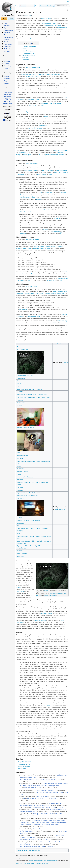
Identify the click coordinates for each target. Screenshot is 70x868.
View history (51, 6)
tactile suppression (39, 246)
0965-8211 (54, 779)
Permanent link (8, 98)
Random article (8, 49)
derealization (36, 74)
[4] (48, 116)
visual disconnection (62, 170)
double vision (49, 193)
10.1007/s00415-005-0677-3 (35, 799)
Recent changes (8, 66)
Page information (8, 100)
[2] (46, 116)
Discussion (22, 6)
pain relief (60, 246)
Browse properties (8, 103)
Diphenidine (20, 556)
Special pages (8, 95)
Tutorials (6, 42)
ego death (57, 74)
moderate (44, 103)
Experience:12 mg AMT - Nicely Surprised (29, 493)
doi (21, 779)
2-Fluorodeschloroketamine (25, 477)
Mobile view (45, 864)
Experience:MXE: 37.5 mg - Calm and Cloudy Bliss (32, 395)
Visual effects (22, 769)
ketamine (31, 106)
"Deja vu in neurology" (42, 797)
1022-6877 (46, 840)
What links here (8, 91)
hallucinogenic (27, 155)
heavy (60, 172)
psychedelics (49, 155)
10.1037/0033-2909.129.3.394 (49, 792)
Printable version (8, 96)
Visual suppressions (24, 764)
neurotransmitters (62, 28)
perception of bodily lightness (42, 249)
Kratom (19, 466)
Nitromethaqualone (22, 472)
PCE (18, 386)
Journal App (7, 51)
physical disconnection (34, 317)
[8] (54, 154)
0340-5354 (54, 799)
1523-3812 (61, 807)
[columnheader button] (34, 344)
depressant (21, 280)
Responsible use (8, 44)
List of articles (7, 47)
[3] (47, 116)
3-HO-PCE (20, 392)
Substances (7, 26)
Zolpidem (20, 453)
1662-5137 (50, 846)
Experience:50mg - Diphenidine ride (27, 496)
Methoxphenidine (22, 554)
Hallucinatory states (24, 766)
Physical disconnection (32, 240)
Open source (7, 68)
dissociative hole (44, 210)
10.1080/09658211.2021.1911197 (34, 779)
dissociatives (20, 157)
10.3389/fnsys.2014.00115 (32, 846)
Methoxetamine (21, 381)
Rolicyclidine (20, 523)
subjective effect (46, 19)
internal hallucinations (27, 212)
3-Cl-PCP (20, 406)
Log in (67, 2)
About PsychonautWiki (29, 864)
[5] (63, 118)
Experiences (7, 28)
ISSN (47, 779)
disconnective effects (31, 170)
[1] (45, 116)
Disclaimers (38, 864)
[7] (40, 154)
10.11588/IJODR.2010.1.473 (33, 788)
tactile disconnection (33, 99)
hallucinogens (52, 23)
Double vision (23, 310)
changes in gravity (41, 620)
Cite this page (8, 102)
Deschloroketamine (22, 349)
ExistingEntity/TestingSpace (25, 375)
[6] (27, 152)
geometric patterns (47, 613)
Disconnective (36, 850)
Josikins (65, 362)
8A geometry (47, 705)
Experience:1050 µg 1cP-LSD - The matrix (29, 389)
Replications (7, 33)
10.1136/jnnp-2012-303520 (40, 814)
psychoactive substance (35, 128)
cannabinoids (59, 155)
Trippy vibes (7, 81)
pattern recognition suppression (34, 294)
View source (43, 6)
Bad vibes (6, 83)
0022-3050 (58, 814)
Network (6, 76)
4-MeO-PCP (20, 400)
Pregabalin (20, 480)
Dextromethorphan (22, 456)
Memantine (20, 551)
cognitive (45, 170)
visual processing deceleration (55, 294)
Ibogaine (19, 474)
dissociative (45, 23)
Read (37, 6)
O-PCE (19, 384)
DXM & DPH (20, 490)
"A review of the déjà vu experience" (44, 790)
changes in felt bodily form (24, 249)
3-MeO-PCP (20, 498)
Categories (20, 850)
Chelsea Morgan (60, 509)
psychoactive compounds (35, 39)
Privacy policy (19, 864)
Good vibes (7, 79)
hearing (39, 199)
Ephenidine (20, 487)
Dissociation (28, 15)
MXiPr (19, 533)
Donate (4, 19)
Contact (11, 19)
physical (50, 170)
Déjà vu (28, 112)
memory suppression (47, 74)
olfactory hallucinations (61, 151)
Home (5, 23)
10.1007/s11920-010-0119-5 (43, 807)
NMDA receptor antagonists (53, 26)
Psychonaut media (9, 30)
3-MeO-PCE (20, 518)
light (56, 172)
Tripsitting (6, 40)
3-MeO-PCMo (21, 378)
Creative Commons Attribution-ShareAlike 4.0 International (43, 861)
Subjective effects (8, 37)
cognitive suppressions (32, 76)
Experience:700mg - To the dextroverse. (28, 520)
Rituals (6, 35)
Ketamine (20, 526)
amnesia (46, 229)
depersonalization (26, 74)
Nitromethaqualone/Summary (25, 428)
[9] (64, 154)
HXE (18, 347)
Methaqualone (21, 403)
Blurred (40, 193)
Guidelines (7, 64)
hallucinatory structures (50, 595)
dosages (50, 103)
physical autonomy (51, 246)
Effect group (27, 850)
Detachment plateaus (32, 163)
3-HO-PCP (20, 458)
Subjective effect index (25, 762)
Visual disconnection (32, 287)
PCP (36, 106)
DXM (42, 106)
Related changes (8, 93)
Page (17, 6)
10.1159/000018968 (30, 840)
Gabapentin (20, 469)
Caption (60, 344)
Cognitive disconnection (33, 67)
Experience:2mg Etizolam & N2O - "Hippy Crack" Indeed (33, 397)
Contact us (7, 61)
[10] (61, 233)
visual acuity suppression (60, 291)
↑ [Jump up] (21, 775)
